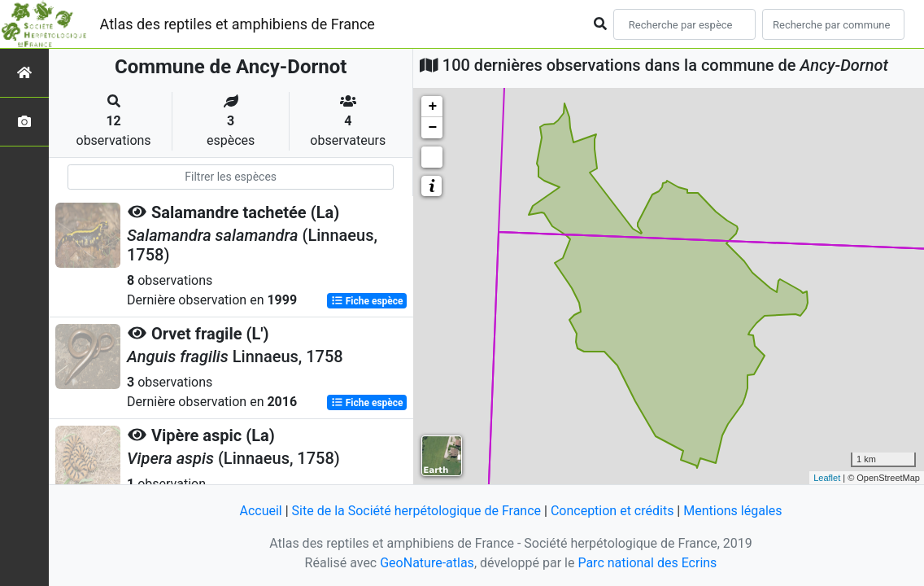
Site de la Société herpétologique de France (416, 511)
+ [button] (432, 107)
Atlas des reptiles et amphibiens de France (238, 24)
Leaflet (827, 478)
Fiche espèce (367, 301)
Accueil (260, 511)
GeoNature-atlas (427, 563)
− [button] (432, 128)
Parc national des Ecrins (647, 563)
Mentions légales (732, 511)
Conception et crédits (612, 511)
